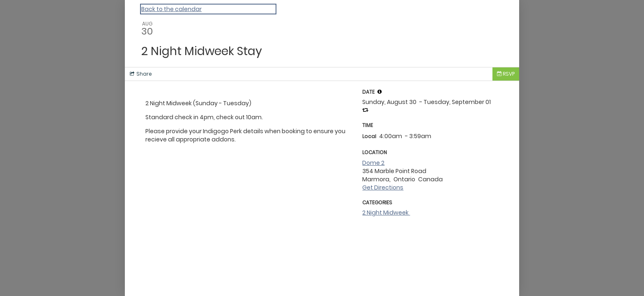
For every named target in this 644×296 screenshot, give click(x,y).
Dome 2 (373, 163)
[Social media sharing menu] (140, 74)
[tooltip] (379, 92)
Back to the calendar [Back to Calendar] (171, 9)
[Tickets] (506, 74)
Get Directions (383, 187)
